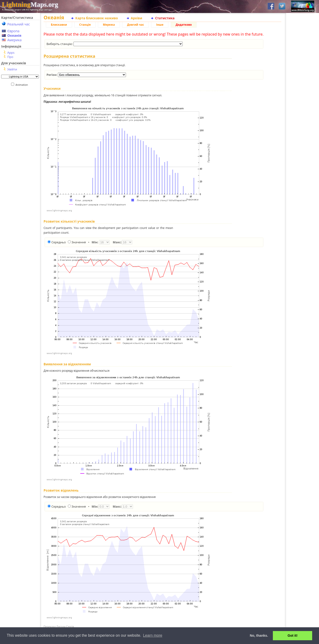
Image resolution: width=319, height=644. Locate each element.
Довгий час (136, 25)
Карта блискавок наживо (97, 18)
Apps (11, 53)
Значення (79, 242)
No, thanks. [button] (259, 636)
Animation (23, 85)
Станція (85, 25)
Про (10, 57)
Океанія (14, 35)
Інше (160, 25)
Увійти (12, 69)
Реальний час (19, 24)
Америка (14, 40)
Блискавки (59, 25)
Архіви (137, 18)
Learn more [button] (153, 635)
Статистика (165, 18)
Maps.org (30, 4)
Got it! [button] (293, 636)
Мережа (109, 25)
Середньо (59, 242)
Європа (13, 31)
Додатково (184, 25)
